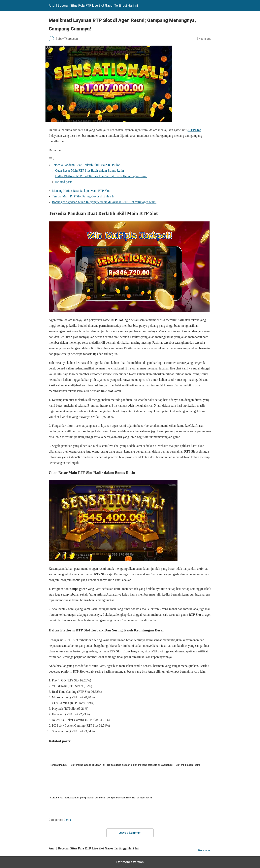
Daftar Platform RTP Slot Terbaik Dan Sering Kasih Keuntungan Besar (101, 176)
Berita (67, 820)
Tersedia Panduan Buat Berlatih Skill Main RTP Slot (86, 165)
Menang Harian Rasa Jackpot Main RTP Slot (81, 191)
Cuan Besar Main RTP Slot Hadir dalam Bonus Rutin (90, 171)
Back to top (205, 850)
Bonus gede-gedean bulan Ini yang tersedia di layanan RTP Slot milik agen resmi (104, 202)
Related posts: (64, 182)
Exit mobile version (130, 862)
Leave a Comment (130, 833)
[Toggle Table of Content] (52, 159)
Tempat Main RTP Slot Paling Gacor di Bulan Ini (84, 196)
